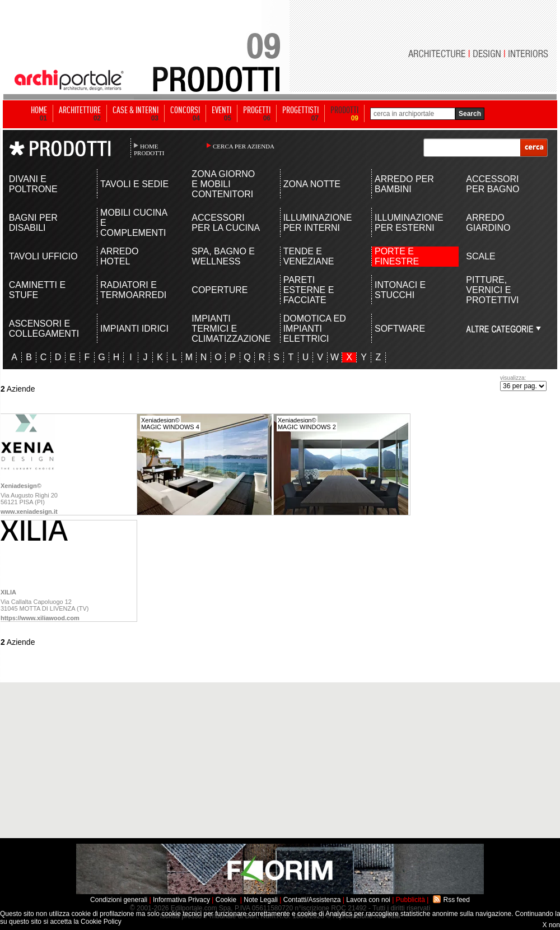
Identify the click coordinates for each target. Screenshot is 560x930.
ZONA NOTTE (312, 184)
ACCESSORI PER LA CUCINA (226, 223)
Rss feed (457, 900)
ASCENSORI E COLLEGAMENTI (44, 329)
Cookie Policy (101, 922)
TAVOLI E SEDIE (134, 184)
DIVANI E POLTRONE (33, 184)
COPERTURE (220, 290)
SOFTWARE (400, 329)
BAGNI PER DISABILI (33, 223)
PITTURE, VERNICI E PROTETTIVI (492, 290)
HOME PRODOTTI (149, 150)
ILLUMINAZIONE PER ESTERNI (409, 223)
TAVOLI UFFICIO (43, 256)
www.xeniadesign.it (29, 511)
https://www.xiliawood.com (40, 618)
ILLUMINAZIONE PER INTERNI (318, 223)
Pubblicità (410, 900)
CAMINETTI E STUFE (37, 290)
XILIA (8, 592)
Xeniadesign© (21, 486)
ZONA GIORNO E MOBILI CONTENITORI (223, 184)
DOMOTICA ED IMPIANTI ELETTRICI (315, 329)
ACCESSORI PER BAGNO (493, 184)
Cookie (226, 900)
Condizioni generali (119, 900)
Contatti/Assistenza (312, 900)
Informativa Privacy (181, 900)
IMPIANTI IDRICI (134, 329)
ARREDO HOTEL (119, 256)
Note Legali (261, 900)
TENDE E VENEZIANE (309, 256)
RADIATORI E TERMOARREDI (133, 290)
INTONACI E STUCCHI (400, 290)
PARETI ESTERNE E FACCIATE (309, 290)
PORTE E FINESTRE (397, 256)
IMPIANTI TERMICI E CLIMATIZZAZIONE (227, 329)
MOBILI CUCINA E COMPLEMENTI (134, 223)
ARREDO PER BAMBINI (404, 184)
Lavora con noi (368, 900)
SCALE (480, 256)
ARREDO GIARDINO (488, 223)
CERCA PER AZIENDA (244, 146)
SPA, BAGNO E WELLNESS (223, 256)
